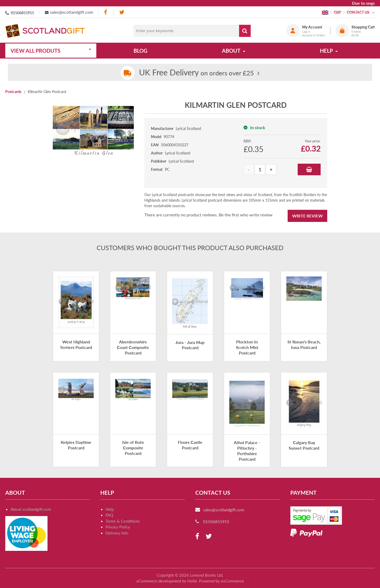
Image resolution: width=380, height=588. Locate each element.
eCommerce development (159, 581)
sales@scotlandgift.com (72, 12)
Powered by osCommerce (221, 581)
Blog (141, 51)
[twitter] (122, 12)
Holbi (192, 581)
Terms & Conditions (123, 521)
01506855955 (22, 13)
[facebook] (106, 12)
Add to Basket (309, 169)
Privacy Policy (118, 527)
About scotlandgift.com (31, 509)
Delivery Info (117, 533)
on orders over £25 (196, 73)
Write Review (307, 216)
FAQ (109, 515)
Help (110, 509)
